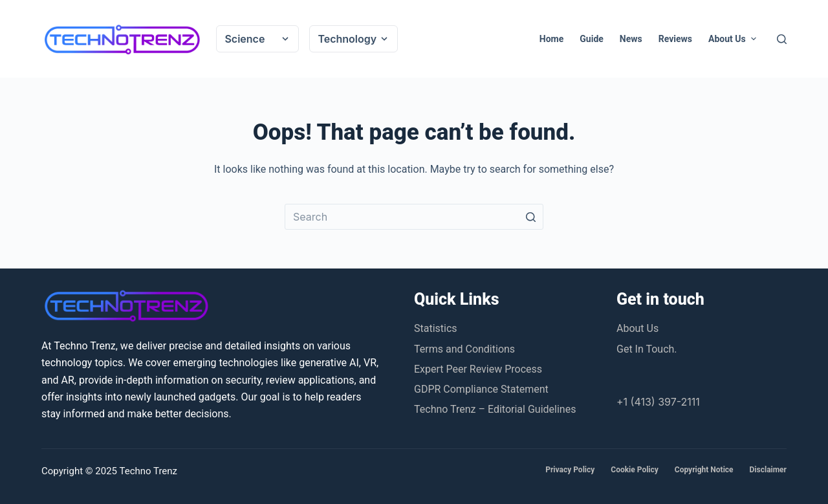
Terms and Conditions (464, 349)
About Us (734, 39)
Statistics (436, 328)
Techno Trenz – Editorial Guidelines (495, 409)
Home (551, 39)
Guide (592, 39)
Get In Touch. (647, 349)
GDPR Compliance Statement (481, 389)
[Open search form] (782, 39)
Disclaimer (768, 470)
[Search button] (530, 217)
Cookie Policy (635, 470)
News (631, 39)
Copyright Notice (704, 470)
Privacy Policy (570, 470)
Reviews (675, 39)
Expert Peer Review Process (478, 369)
